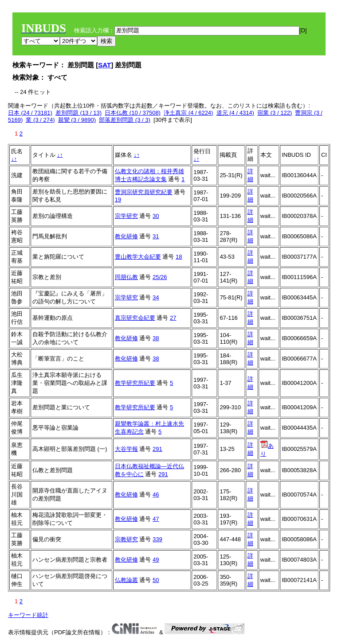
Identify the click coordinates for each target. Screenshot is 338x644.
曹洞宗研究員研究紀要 (144, 192)
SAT (104, 65)
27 (173, 318)
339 (157, 539)
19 (118, 200)
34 (156, 297)
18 (179, 257)
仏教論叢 (126, 580)
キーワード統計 (28, 615)
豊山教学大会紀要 (138, 257)
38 (156, 338)
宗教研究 (126, 539)
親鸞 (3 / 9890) (77, 120)
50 (156, 580)
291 (157, 449)
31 (156, 236)
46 (156, 495)
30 (156, 216)
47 (156, 519)
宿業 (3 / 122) (275, 113)
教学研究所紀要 (135, 383)
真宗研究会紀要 (135, 318)
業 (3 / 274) (40, 120)
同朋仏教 (126, 277)
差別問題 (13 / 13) (79, 113)
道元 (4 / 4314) (235, 113)
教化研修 (126, 236)
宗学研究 (126, 216)
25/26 (160, 277)
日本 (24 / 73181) (30, 113)
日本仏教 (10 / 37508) (133, 113)
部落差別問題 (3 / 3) (125, 120)
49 (156, 560)
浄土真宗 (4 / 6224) (188, 113)
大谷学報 (126, 449)
